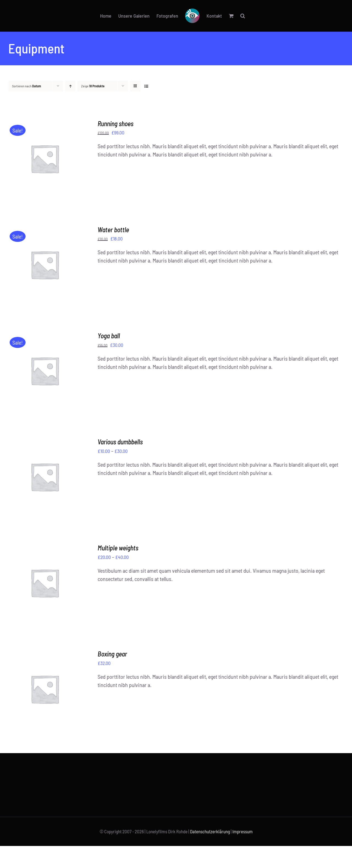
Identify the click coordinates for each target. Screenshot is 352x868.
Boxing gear (112, 654)
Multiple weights (118, 548)
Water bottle (113, 230)
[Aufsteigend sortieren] (70, 86)
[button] (243, 16)
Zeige (93, 86)
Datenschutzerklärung (210, 831)
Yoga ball (109, 336)
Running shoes (116, 124)
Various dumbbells (120, 442)
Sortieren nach (27, 86)
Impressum (243, 831)
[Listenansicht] (146, 86)
